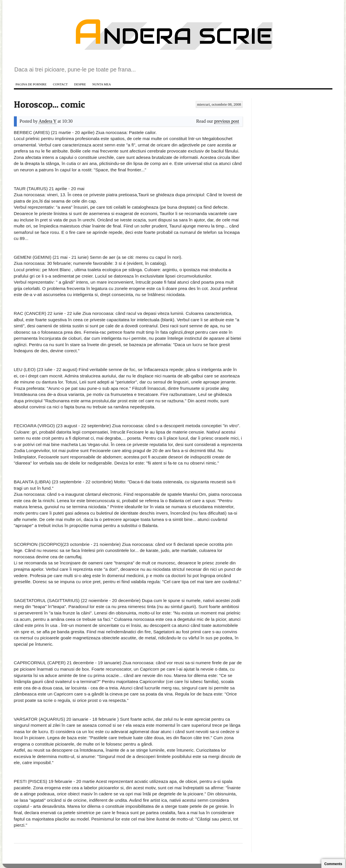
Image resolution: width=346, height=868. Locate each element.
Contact (60, 84)
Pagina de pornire (31, 84)
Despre (80, 84)
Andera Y (47, 121)
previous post (227, 121)
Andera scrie (173, 36)
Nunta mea (102, 84)
